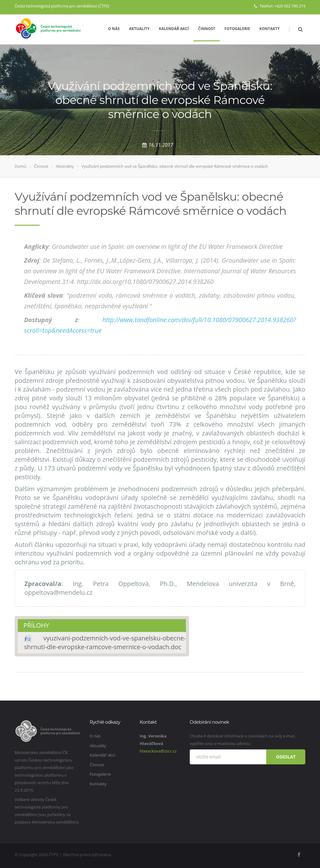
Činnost (207, 29)
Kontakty (270, 29)
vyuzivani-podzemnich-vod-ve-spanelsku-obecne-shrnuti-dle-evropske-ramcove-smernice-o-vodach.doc (105, 642)
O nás (114, 29)
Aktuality (139, 29)
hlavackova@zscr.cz (158, 751)
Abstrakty (65, 166)
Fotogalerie (237, 29)
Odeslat (286, 757)
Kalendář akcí (174, 29)
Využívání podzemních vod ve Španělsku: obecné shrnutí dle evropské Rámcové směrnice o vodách (175, 166)
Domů (20, 166)
